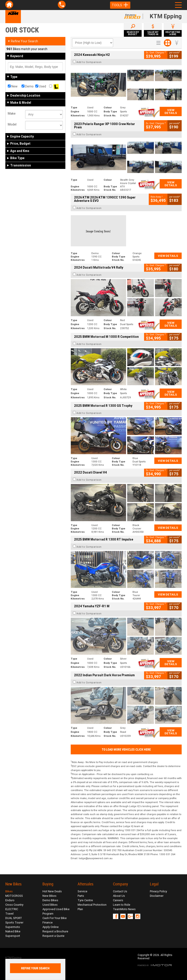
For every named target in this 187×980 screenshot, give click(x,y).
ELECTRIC (12, 909)
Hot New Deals (52, 891)
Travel (9, 914)
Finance (48, 922)
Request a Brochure (55, 931)
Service (82, 891)
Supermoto (13, 927)
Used (41, 86)
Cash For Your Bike (55, 918)
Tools (120, 5)
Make (12, 113)
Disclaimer (157, 896)
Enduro (10, 900)
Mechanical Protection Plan (92, 907)
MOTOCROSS (14, 896)
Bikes (9, 891)
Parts (81, 896)
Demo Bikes (50, 900)
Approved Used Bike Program (56, 911)
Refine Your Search (23, 41)
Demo (28, 86)
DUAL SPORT (14, 918)
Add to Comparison (89, 62)
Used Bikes (50, 905)
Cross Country (14, 905)
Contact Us (120, 891)
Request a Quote (53, 936)
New (13, 86)
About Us (119, 896)
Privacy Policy (158, 891)
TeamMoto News (124, 909)
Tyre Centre (85, 900)
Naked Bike (13, 931)
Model (12, 124)
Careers (118, 900)
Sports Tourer (14, 922)
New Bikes (49, 896)
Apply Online (51, 927)
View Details (171, 111)
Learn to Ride (122, 905)
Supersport (13, 936)
